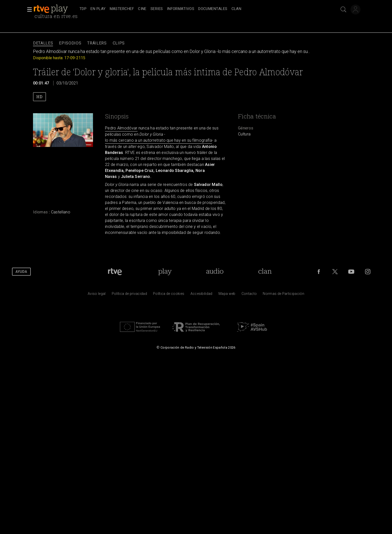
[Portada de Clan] (265, 272)
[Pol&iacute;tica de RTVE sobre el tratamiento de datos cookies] (169, 295)
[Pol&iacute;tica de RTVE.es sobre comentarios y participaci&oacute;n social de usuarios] (283, 295)
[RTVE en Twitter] (335, 272)
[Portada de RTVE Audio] (215, 272)
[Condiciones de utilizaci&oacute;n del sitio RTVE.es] (97, 295)
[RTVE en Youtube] (351, 272)
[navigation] (201, 9)
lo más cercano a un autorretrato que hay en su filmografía (158, 140)
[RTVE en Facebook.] (319, 272)
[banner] (55, 9)
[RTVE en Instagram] (368, 272)
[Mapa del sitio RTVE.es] (227, 295)
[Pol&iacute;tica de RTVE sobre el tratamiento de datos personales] (129, 295)
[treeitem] (83, 9)
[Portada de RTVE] (115, 272)
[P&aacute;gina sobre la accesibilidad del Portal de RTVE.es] (201, 295)
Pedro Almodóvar (121, 128)
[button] (28, 9)
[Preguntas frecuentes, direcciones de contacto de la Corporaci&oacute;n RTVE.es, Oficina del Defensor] (249, 295)
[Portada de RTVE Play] (165, 272)
